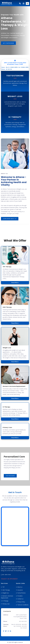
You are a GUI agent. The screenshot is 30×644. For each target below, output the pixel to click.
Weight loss (6, 593)
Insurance (20, 590)
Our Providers (10, 476)
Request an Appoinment (10, 579)
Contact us (20, 599)
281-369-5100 (6, 575)
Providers (20, 596)
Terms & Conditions (23, 605)
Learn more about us (10, 219)
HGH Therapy (6, 590)
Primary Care (6, 604)
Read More (15, 283)
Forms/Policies (21, 593)
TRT (4, 587)
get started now (8, 43)
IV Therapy (5, 601)
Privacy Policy (21, 602)
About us (20, 587)
